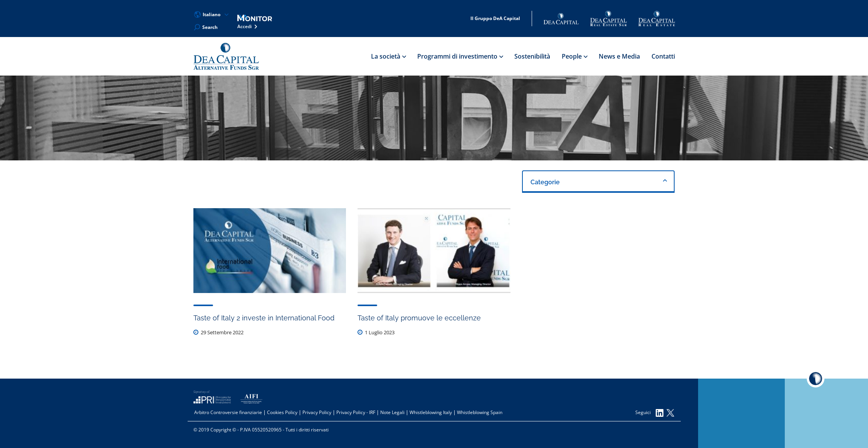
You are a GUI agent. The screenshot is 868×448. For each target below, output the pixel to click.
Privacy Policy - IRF (356, 412)
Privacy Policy (317, 412)
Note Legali (392, 412)
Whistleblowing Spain (480, 412)
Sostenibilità (532, 56)
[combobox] (599, 182)
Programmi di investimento (460, 56)
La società (388, 56)
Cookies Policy (282, 412)
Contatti (663, 56)
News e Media (619, 56)
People (574, 56)
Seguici (649, 413)
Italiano (212, 15)
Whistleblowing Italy (431, 412)
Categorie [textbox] (545, 182)
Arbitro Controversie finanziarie (228, 412)
